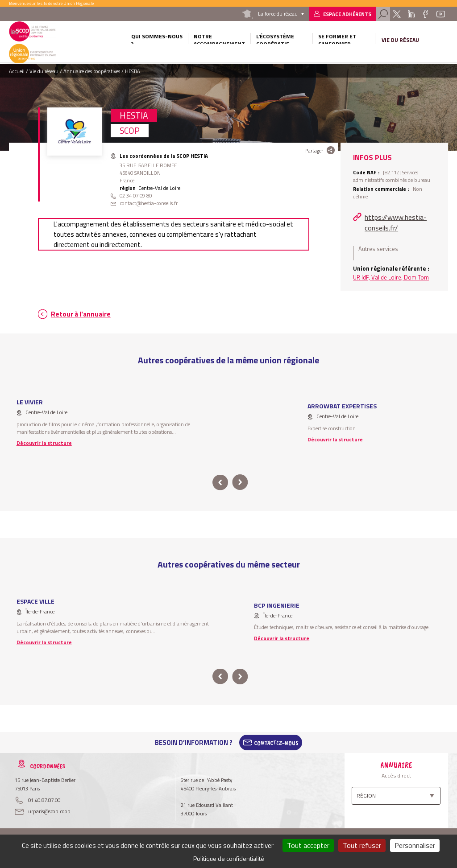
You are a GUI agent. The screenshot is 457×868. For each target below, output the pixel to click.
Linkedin (411, 14)
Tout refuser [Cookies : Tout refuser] (362, 845)
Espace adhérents (347, 14)
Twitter (397, 14)
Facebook (426, 14)
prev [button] (220, 483)
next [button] (240, 483)
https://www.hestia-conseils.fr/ (396, 222)
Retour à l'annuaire (81, 314)
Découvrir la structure (44, 443)
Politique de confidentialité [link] (229, 858)
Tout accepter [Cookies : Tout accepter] (308, 845)
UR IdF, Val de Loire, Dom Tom (391, 277)
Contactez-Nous (276, 743)
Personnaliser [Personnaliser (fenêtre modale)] (415, 845)
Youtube (440, 14)
